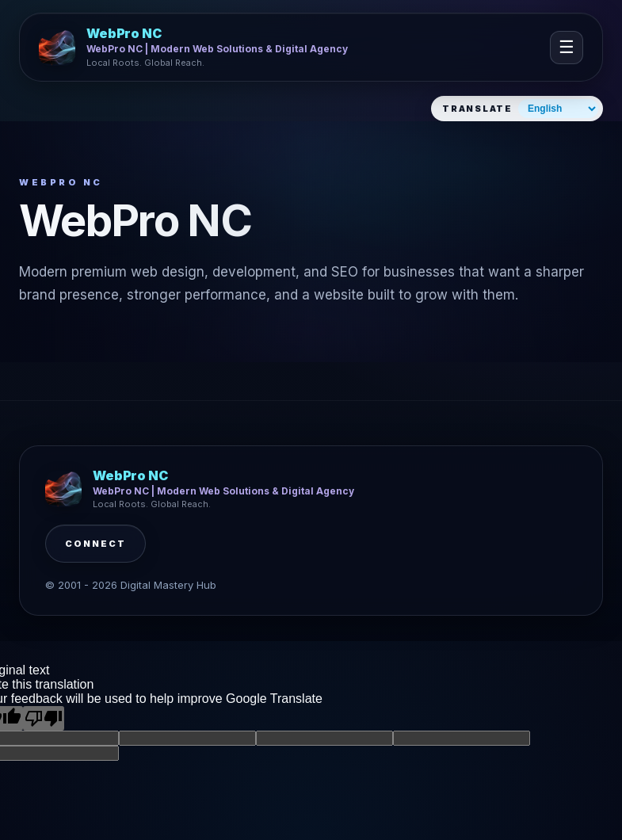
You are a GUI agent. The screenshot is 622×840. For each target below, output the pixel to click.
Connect (95, 544)
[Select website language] (558, 109)
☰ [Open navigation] (567, 47)
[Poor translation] (44, 718)
